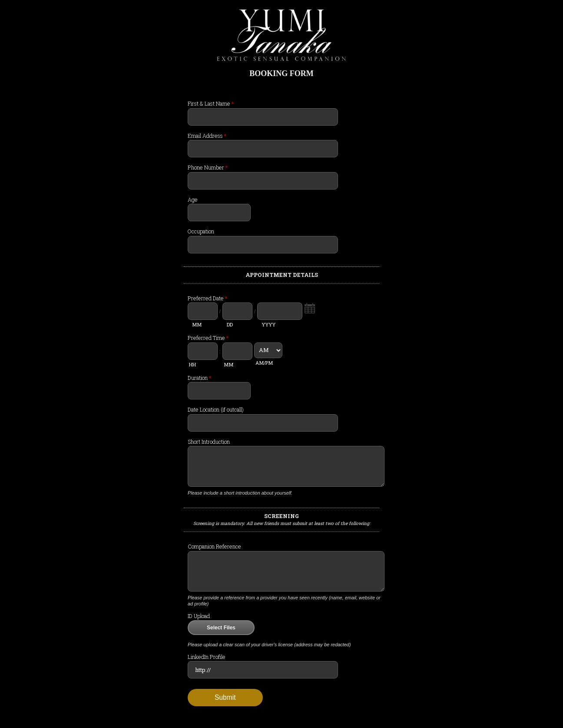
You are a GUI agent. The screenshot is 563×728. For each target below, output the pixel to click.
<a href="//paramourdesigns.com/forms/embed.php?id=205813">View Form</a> (281, 404)
